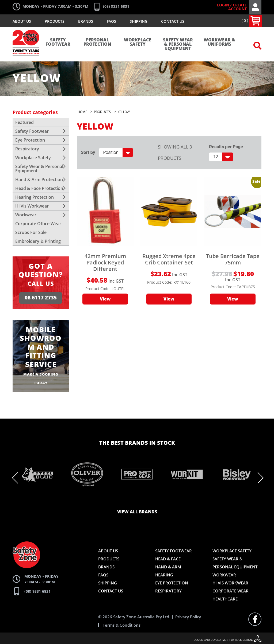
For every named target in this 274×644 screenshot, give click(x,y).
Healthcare (225, 598)
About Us (22, 21)
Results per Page (226, 147)
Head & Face (168, 558)
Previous (18, 477)
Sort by (88, 152)
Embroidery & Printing (38, 241)
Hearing (164, 574)
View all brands (137, 512)
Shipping (139, 21)
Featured (24, 122)
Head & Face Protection (39, 188)
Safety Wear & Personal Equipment (178, 44)
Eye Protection (30, 140)
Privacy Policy (188, 616)
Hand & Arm (168, 566)
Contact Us (173, 21)
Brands (86, 21)
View (105, 299)
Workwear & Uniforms (219, 42)
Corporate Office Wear (38, 224)
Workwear (26, 215)
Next (257, 477)
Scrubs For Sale (31, 232)
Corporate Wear (231, 590)
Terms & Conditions (122, 625)
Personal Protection (97, 42)
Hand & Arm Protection (39, 179)
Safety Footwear (58, 42)
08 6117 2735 (41, 298)
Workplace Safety (138, 42)
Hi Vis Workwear (32, 206)
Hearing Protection (35, 197)
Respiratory (27, 149)
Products (55, 21)
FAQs (111, 21)
